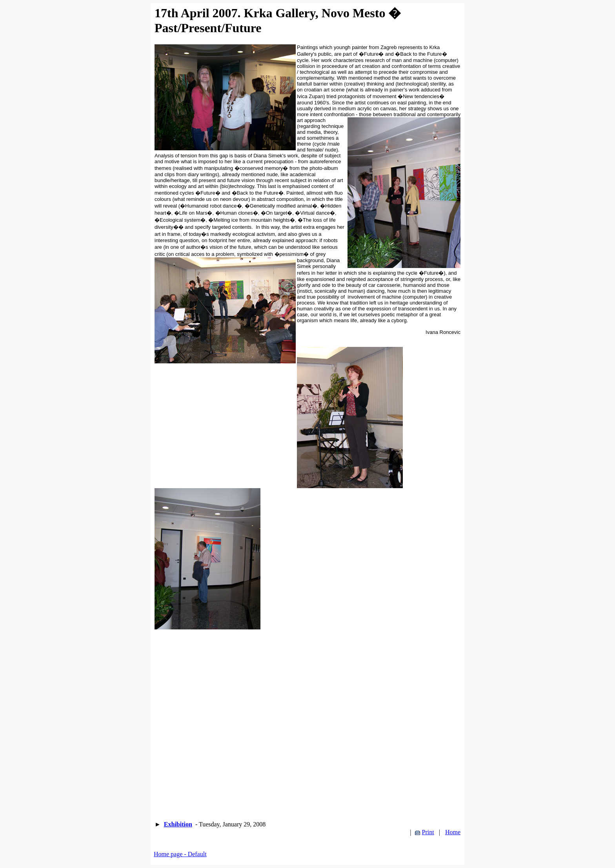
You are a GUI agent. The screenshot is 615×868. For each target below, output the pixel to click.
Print (428, 832)
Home (453, 832)
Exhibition (178, 824)
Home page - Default (180, 854)
